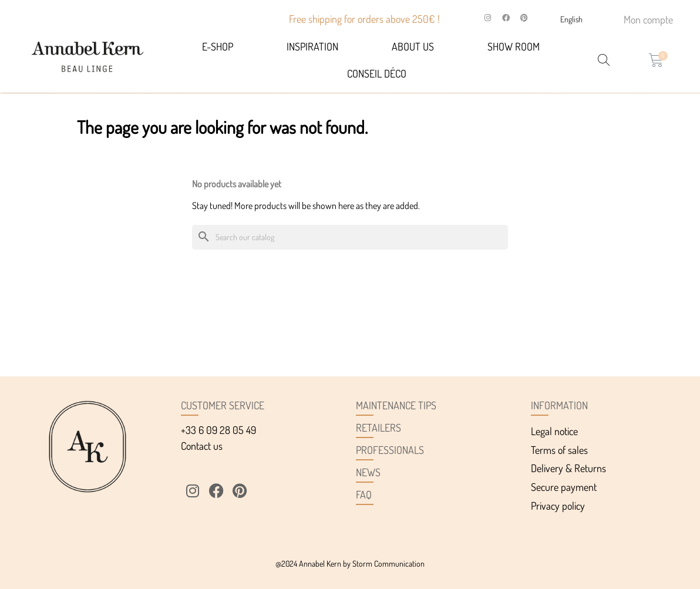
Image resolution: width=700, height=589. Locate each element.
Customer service (223, 405)
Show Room (514, 46)
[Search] (350, 238)
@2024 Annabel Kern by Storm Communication (350, 563)
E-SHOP (218, 46)
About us (413, 46)
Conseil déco (377, 73)
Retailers (378, 428)
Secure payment (564, 487)
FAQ (364, 494)
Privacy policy (558, 506)
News (368, 472)
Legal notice (554, 431)
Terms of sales (559, 450)
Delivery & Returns (568, 468)
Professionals (390, 450)
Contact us (202, 446)
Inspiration (312, 46)
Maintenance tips (396, 405)
